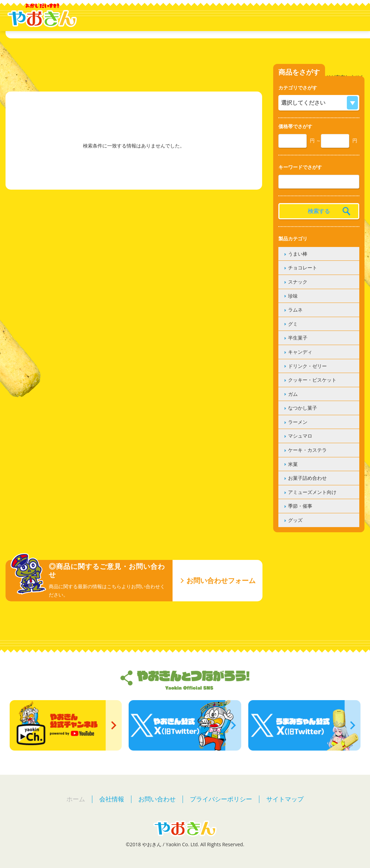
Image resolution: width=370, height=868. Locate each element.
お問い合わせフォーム (221, 580)
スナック (298, 282)
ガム (293, 394)
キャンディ (300, 352)
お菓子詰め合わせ (307, 478)
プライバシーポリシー (221, 799)
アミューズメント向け (312, 492)
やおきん (42, 15)
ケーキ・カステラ (307, 450)
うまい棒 (298, 254)
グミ (293, 324)
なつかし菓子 (303, 408)
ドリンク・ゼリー (307, 366)
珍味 (293, 296)
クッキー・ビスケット (312, 380)
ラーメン (298, 422)
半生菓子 (298, 338)
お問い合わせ (157, 799)
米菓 (293, 464)
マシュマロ (300, 436)
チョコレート (303, 268)
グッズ (295, 520)
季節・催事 (300, 506)
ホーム (76, 799)
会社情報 (112, 799)
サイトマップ (285, 799)
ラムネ (295, 310)
